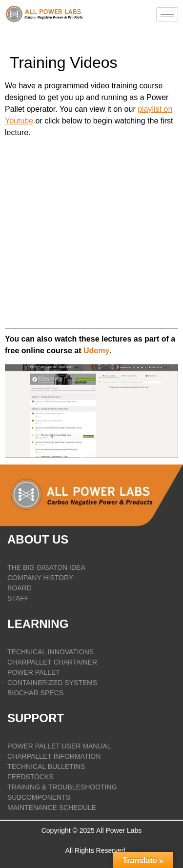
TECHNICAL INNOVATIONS (51, 652)
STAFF (18, 598)
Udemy (96, 351)
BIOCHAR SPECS (35, 693)
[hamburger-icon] (167, 14)
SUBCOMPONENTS (39, 797)
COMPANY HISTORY (40, 578)
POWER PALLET (34, 672)
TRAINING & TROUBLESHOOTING (62, 787)
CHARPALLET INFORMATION (54, 756)
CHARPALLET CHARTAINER (52, 662)
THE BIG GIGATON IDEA (46, 567)
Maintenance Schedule (52, 807)
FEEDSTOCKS (30, 777)
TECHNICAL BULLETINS (46, 767)
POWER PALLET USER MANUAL (59, 746)
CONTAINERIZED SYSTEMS (52, 683)
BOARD (20, 588)
